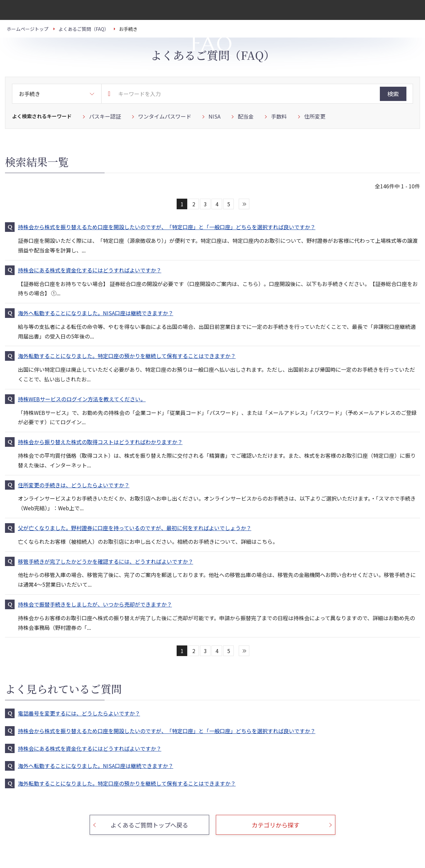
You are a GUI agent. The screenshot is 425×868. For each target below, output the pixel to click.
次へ (244, 204)
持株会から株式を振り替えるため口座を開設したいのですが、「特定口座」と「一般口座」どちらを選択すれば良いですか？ (167, 227)
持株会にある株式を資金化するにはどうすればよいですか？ (90, 270)
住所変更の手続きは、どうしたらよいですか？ (74, 485)
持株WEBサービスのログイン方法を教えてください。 (82, 399)
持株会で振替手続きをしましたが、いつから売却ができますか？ (95, 604)
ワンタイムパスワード (165, 116)
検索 (393, 94)
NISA (214, 116)
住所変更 (315, 116)
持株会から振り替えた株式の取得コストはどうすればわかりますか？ (100, 442)
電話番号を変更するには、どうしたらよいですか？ (79, 713)
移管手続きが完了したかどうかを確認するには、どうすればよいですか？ (106, 561)
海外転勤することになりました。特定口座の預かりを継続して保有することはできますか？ (127, 356)
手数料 (279, 116)
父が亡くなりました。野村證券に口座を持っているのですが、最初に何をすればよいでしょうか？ (135, 528)
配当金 (246, 116)
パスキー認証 (105, 116)
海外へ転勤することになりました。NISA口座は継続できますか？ (96, 313)
